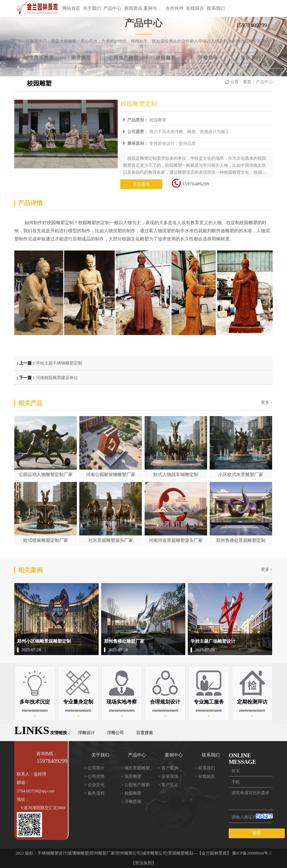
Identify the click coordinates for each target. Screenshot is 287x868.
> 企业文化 (94, 785)
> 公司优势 (94, 776)
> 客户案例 (168, 768)
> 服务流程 (94, 793)
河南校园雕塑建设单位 (57, 378)
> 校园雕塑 (131, 793)
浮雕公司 (115, 733)
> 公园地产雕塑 (135, 785)
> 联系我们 (205, 768)
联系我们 (216, 8)
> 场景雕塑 (131, 776)
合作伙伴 (175, 8)
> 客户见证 (168, 785)
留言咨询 (141, 184)
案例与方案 (154, 8)
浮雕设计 (86, 733)
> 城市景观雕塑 (135, 768)
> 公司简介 (94, 768)
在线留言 (195, 8)
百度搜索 (145, 733)
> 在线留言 (205, 776)
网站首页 (71, 8)
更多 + (267, 402)
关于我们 (92, 8)
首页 (247, 82)
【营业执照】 (143, 863)
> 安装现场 (168, 776)
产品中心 (112, 8)
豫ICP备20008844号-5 (252, 853)
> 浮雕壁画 (131, 802)
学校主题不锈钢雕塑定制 (59, 363)
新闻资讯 (133, 8)
